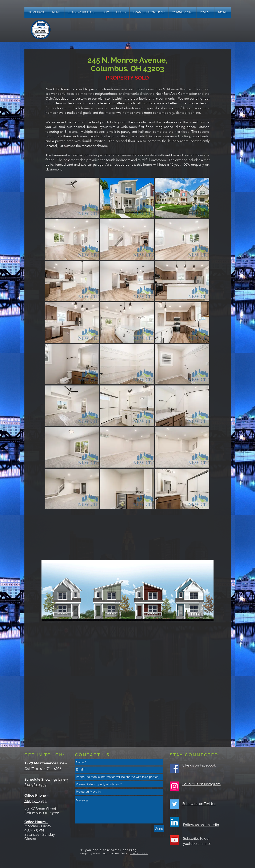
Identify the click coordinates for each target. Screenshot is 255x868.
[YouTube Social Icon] (174, 840)
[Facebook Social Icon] (174, 768)
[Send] (159, 829)
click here (139, 853)
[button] (223, 12)
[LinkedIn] (174, 822)
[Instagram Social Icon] (174, 786)
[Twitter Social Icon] (174, 804)
